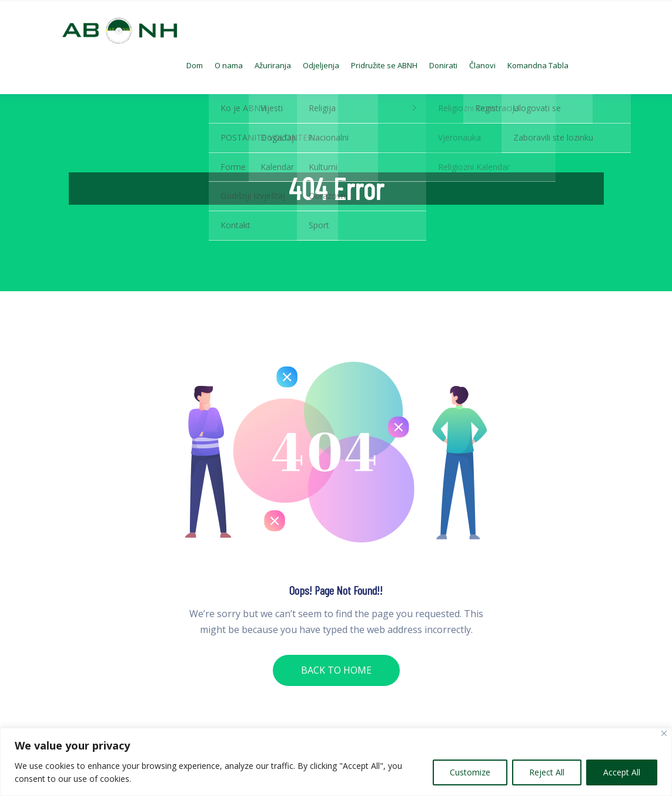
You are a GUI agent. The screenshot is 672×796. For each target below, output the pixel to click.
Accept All (622, 772)
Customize (470, 772)
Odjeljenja (321, 65)
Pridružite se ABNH (384, 65)
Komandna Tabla (538, 65)
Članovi (482, 65)
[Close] (664, 733)
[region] (336, 762)
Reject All (547, 772)
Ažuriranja (273, 65)
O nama (229, 65)
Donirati (443, 65)
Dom (195, 65)
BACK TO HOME (336, 670)
